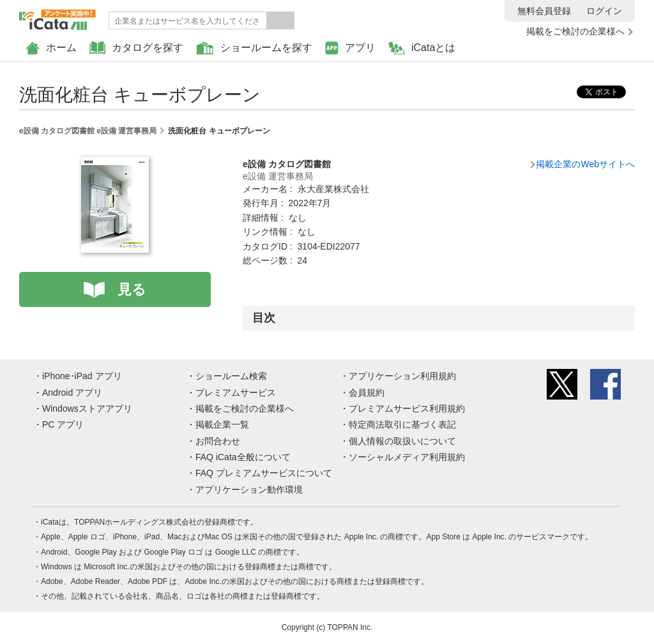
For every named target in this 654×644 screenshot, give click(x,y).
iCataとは (422, 48)
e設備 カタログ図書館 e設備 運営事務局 (88, 131)
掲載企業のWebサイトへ (585, 164)
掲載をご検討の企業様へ (575, 31)
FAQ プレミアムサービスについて (264, 473)
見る (132, 289)
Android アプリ (72, 393)
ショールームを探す (254, 48)
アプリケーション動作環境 (249, 490)
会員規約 (367, 393)
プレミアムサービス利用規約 (407, 408)
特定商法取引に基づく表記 (402, 424)
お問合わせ (218, 441)
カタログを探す (136, 48)
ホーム (51, 48)
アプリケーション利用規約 (402, 376)
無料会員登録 (544, 11)
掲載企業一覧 (222, 424)
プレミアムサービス (236, 393)
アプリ (350, 48)
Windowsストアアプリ (87, 408)
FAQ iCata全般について (243, 457)
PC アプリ (63, 424)
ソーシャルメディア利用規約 (407, 457)
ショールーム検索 (231, 376)
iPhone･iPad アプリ (82, 376)
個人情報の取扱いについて (402, 441)
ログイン (604, 11)
